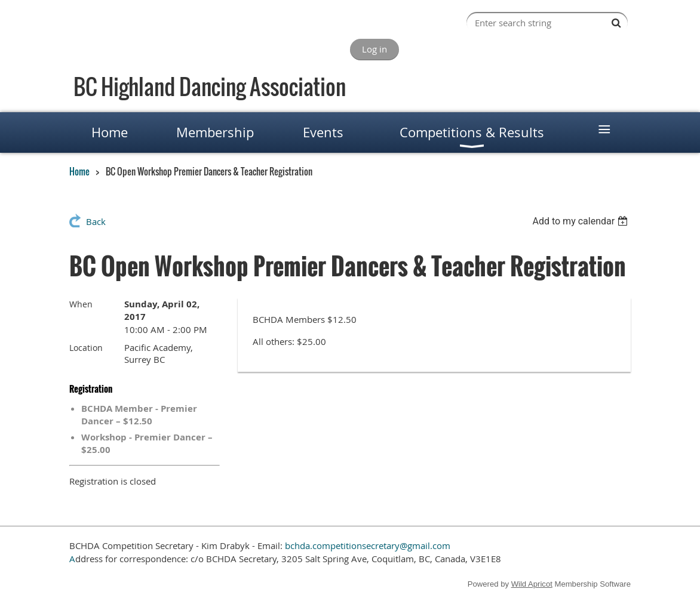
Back (96, 221)
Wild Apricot (532, 584)
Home (79, 171)
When (81, 304)
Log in (374, 49)
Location (86, 348)
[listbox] (581, 221)
